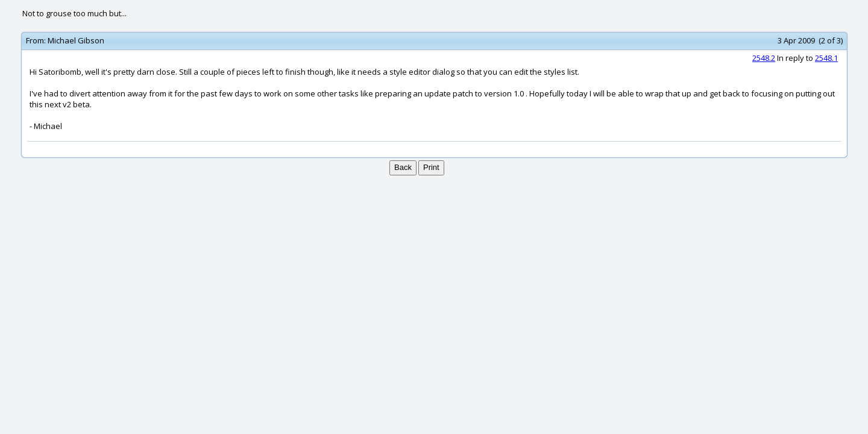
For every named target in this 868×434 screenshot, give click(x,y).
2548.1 (826, 58)
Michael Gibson (76, 40)
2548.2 (764, 58)
